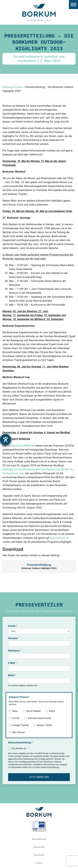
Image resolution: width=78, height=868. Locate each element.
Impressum (39, 855)
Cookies (39, 863)
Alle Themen (17, 732)
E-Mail (12, 663)
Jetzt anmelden (39, 777)
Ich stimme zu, (17, 748)
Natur (13, 711)
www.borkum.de (59, 538)
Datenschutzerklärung (20, 743)
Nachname (15, 651)
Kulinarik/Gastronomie (38, 718)
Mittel (12, 675)
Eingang (7, 87)
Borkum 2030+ (43, 725)
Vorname (14, 638)
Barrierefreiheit (39, 839)
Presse (19, 87)
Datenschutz (39, 847)
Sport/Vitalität (32, 711)
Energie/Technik (19, 725)
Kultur (50, 711)
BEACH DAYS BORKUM (21, 446)
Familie (14, 718)
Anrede (13, 626)
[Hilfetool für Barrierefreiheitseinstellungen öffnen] (5, 440)
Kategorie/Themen (19, 697)
